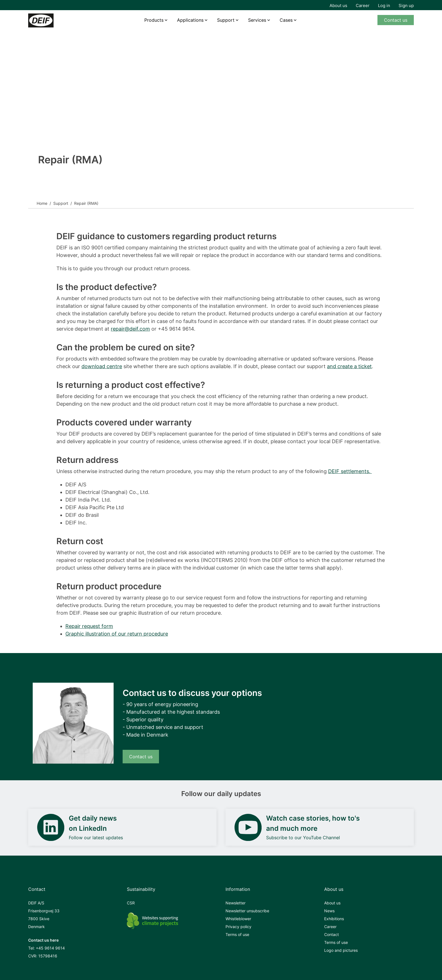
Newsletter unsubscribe (247, 911)
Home (42, 203)
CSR (131, 903)
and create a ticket (349, 366)
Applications (190, 20)
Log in (384, 6)
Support (61, 203)
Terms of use (237, 934)
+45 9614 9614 (50, 948)
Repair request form (89, 626)
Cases (286, 20)
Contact (331, 934)
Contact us (396, 20)
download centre (102, 366)
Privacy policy (238, 927)
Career (363, 6)
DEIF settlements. (350, 471)
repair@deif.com (130, 329)
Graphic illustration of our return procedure (117, 634)
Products (154, 20)
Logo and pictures (341, 950)
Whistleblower (238, 919)
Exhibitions (334, 919)
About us (338, 6)
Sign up (406, 6)
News (329, 911)
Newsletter (236, 903)
